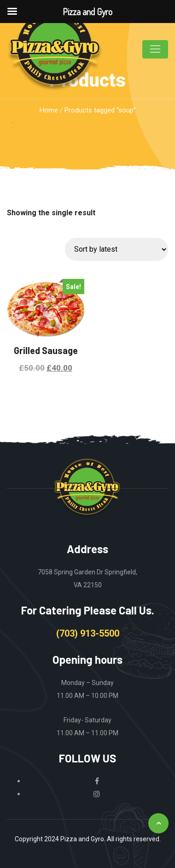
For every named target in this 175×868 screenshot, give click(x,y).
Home (49, 110)
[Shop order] (117, 249)
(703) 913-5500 (88, 633)
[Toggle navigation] (155, 49)
